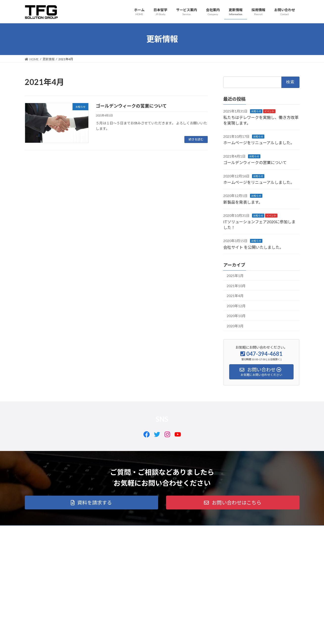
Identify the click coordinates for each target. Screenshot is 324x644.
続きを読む (196, 139)
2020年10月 (236, 316)
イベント (269, 111)
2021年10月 (236, 286)
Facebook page (256, 564)
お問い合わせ (171, 530)
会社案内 (103, 530)
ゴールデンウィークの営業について (131, 106)
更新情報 (125, 530)
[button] (91, 503)
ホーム (34, 530)
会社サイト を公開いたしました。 (253, 247)
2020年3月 (235, 326)
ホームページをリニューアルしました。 (259, 143)
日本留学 (54, 530)
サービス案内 (78, 530)
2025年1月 (235, 276)
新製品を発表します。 (243, 202)
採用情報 (146, 530)
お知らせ (256, 111)
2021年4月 (235, 296)
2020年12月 (236, 306)
